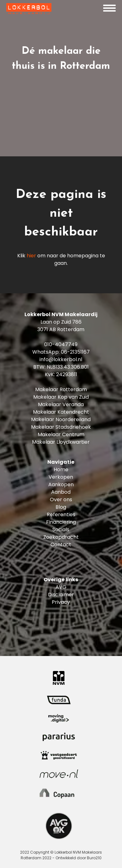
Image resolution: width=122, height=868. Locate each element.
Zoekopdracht (61, 537)
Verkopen (61, 477)
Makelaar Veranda (61, 404)
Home (61, 469)
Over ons (61, 500)
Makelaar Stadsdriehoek (61, 427)
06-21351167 (75, 352)
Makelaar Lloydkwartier (61, 442)
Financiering (61, 522)
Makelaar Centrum (61, 434)
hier (31, 256)
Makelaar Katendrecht (61, 412)
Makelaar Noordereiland (61, 419)
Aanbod (61, 492)
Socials (61, 530)
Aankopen (61, 484)
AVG (61, 587)
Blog (61, 507)
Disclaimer (61, 595)
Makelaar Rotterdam (61, 389)
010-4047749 (61, 344)
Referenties (61, 515)
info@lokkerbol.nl (61, 359)
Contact (61, 545)
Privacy (61, 602)
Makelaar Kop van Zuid (61, 397)
